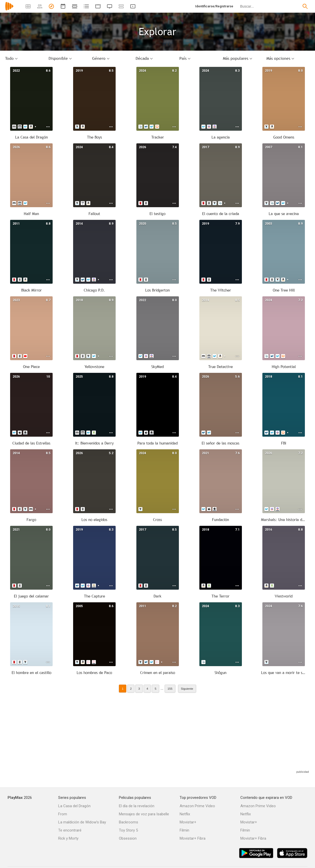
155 (170, 689)
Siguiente (187, 689)
